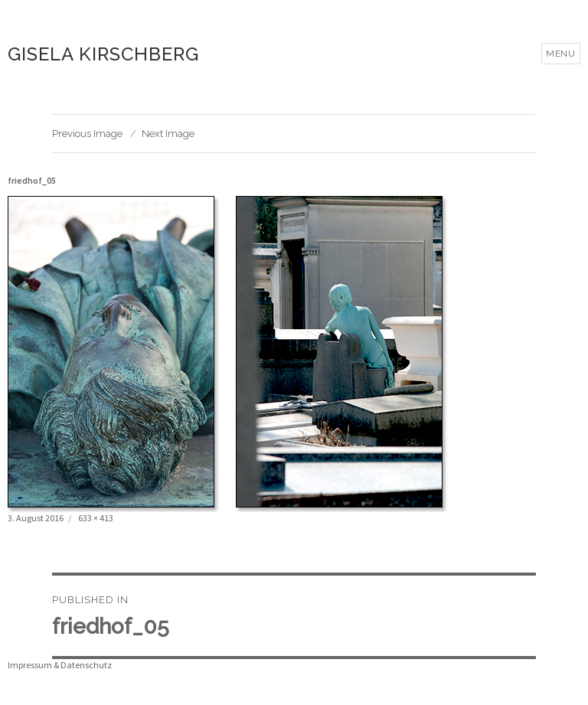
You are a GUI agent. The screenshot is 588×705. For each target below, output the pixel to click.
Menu (561, 54)
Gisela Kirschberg (103, 54)
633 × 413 (96, 518)
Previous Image (87, 134)
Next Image (168, 134)
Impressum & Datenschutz (60, 665)
